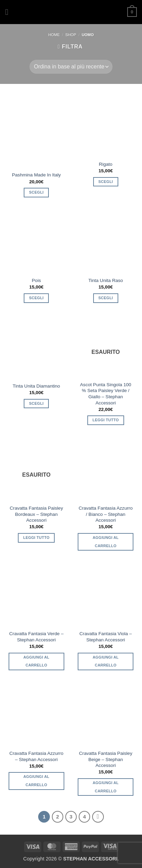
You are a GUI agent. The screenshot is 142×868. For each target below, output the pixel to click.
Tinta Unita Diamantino (36, 386)
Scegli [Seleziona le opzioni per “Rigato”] (106, 182)
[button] (9, 12)
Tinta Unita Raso (106, 280)
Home (54, 35)
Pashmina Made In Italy (36, 175)
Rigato (106, 164)
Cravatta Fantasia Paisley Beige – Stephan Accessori (106, 759)
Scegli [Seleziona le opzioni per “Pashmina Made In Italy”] (36, 192)
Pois (36, 280)
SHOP (71, 35)
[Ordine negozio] (71, 67)
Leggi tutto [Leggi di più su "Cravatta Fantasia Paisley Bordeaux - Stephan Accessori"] (37, 538)
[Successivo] (98, 817)
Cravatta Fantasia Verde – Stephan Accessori (36, 637)
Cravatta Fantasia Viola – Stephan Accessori (106, 637)
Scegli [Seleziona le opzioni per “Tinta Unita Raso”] (106, 298)
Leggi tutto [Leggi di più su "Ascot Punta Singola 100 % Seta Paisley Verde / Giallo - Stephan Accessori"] (106, 420)
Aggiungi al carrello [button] (106, 542)
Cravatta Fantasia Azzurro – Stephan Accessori (36, 756)
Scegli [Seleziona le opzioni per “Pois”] (36, 298)
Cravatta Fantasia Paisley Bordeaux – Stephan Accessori (36, 514)
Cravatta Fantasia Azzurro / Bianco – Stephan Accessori (106, 514)
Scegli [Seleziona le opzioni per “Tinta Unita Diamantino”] (36, 403)
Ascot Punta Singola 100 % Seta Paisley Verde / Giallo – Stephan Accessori (106, 394)
